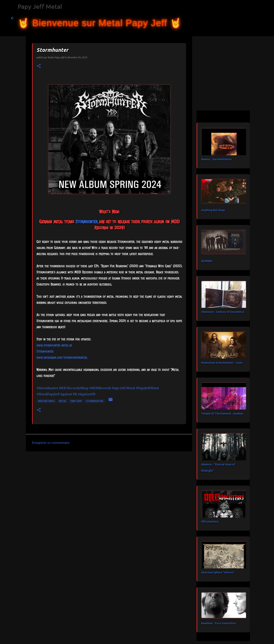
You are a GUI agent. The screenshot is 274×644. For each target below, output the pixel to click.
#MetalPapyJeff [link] (48, 394)
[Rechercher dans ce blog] (244, 18)
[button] (39, 66)
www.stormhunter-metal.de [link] (54, 345)
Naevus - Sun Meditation (216, 159)
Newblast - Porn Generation (219, 623)
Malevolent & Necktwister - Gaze (222, 363)
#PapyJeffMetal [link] (147, 388)
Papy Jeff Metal (40, 6)
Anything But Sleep (213, 210)
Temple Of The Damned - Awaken (222, 414)
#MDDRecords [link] (100, 388)
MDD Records (46, 401)
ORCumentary (210, 522)
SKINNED (207, 261)
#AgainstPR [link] (86, 394)
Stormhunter (95, 401)
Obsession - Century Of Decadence (223, 312)
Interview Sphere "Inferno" (218, 572)
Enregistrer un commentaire (51, 443)
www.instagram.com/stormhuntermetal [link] (62, 358)
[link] (86, 222)
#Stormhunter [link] (47, 388)
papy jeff (76, 401)
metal (63, 401)
